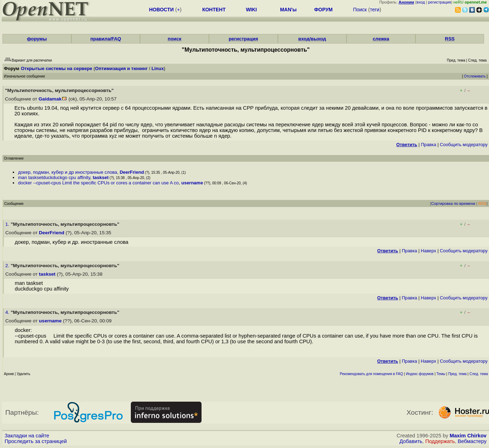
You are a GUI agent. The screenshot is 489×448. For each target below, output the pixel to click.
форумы (37, 39)
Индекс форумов (420, 374)
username (192, 183)
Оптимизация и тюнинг (121, 68)
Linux (158, 68)
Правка (428, 145)
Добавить (411, 441)
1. (8, 224)
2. (8, 266)
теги (375, 10)
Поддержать (440, 441)
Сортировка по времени (453, 203)
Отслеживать (475, 76)
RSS (450, 39)
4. (8, 312)
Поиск (360, 10)
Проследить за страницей (36, 441)
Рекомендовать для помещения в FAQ (371, 374)
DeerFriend (132, 172)
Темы (441, 374)
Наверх (429, 251)
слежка (381, 39)
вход (421, 2)
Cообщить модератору (464, 145)
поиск (174, 39)
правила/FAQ (106, 39)
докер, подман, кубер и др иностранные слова (68, 172)
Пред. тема (458, 374)
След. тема (479, 374)
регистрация (440, 2)
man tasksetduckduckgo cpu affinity (54, 177)
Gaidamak (50, 99)
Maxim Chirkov (468, 436)
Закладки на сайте (27, 436)
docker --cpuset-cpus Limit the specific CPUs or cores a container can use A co (98, 183)
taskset (101, 177)
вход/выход (312, 39)
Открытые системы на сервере (57, 68)
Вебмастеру (472, 441)
